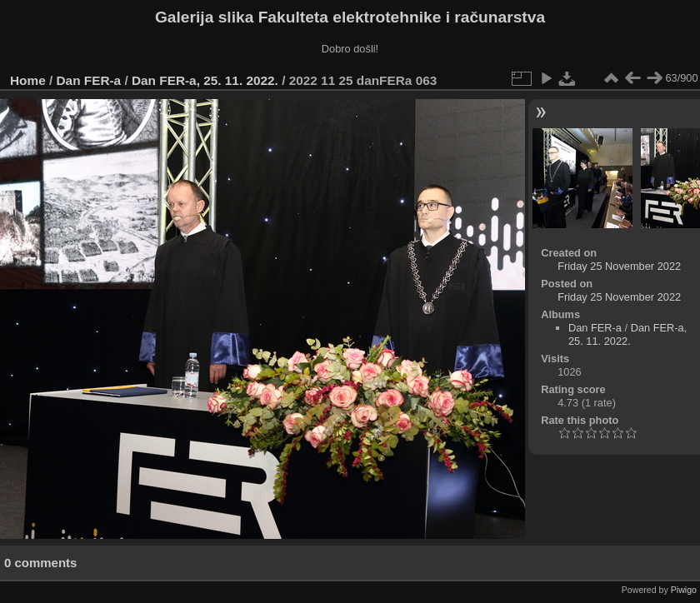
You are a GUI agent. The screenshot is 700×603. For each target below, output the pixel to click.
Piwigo (684, 590)
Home (28, 80)
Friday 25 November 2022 (619, 266)
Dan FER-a (89, 80)
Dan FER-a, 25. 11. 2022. (205, 80)
